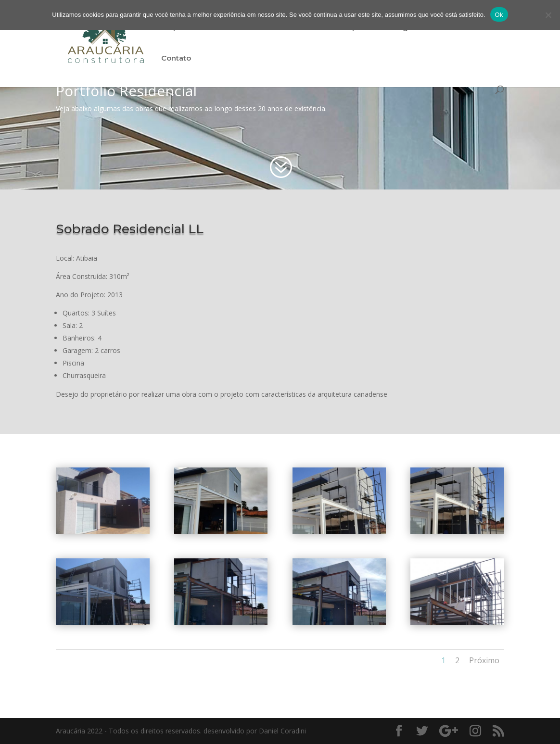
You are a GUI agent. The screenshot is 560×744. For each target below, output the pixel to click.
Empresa (178, 28)
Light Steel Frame (429, 28)
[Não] (548, 15)
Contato (176, 59)
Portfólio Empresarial (345, 28)
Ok (499, 15)
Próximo (484, 660)
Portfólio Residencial (255, 28)
